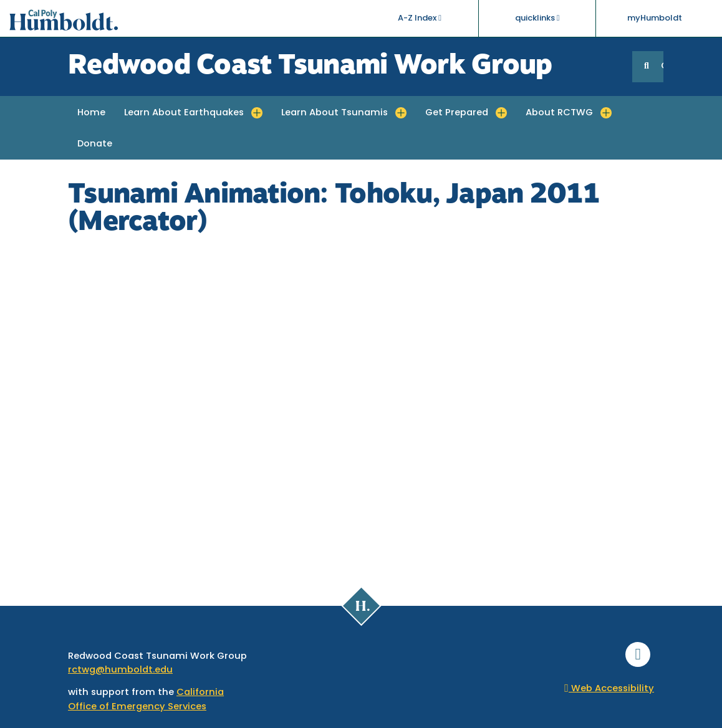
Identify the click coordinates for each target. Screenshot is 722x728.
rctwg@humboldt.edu (120, 670)
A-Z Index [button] (420, 18)
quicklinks (537, 18)
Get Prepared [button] (457, 113)
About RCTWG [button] (559, 113)
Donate (95, 144)
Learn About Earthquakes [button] (184, 113)
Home (91, 113)
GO (662, 66)
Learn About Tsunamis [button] (335, 113)
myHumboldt (655, 18)
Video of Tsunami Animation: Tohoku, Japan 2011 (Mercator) (361, 407)
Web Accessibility (609, 689)
